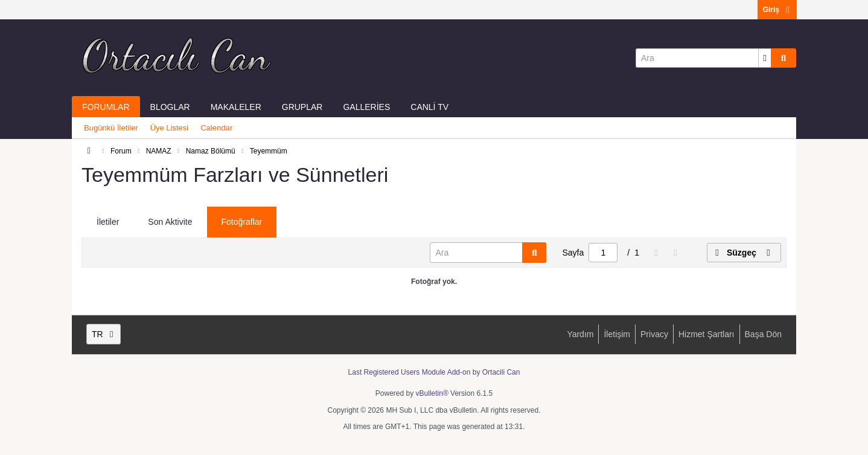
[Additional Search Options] (765, 58)
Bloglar (170, 107)
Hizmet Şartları (707, 334)
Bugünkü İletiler (111, 128)
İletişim (617, 334)
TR (104, 334)
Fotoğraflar (242, 222)
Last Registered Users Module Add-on (410, 372)
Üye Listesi (170, 128)
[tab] (108, 222)
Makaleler (236, 107)
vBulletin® (432, 393)
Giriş (777, 10)
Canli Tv (429, 107)
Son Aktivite (170, 222)
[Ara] (703, 58)
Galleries (366, 107)
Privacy (654, 334)
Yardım (580, 334)
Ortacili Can (501, 372)
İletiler (108, 222)
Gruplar (302, 107)
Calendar (216, 128)
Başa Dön (763, 334)
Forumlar (106, 107)
